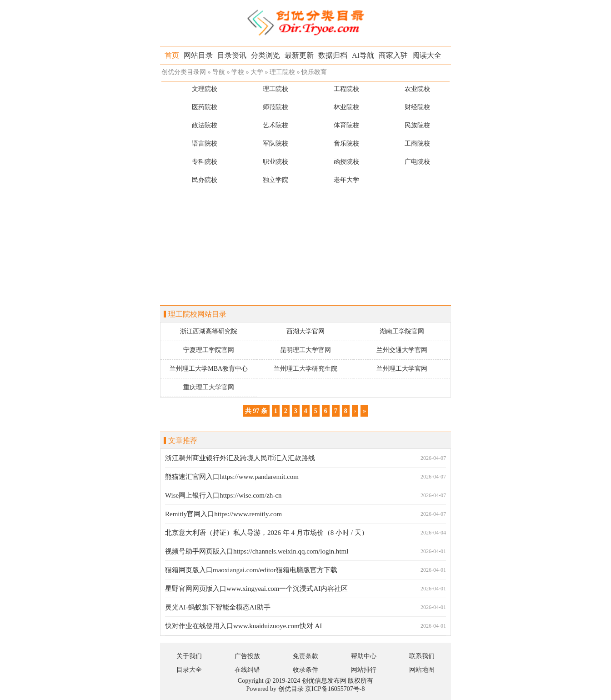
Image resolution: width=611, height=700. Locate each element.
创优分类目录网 (184, 72)
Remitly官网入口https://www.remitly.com (223, 514)
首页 (172, 55)
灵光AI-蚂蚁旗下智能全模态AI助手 (218, 607)
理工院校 (282, 72)
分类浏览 (265, 55)
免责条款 (305, 656)
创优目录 (291, 689)
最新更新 (299, 55)
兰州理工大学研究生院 (305, 369)
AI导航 (363, 55)
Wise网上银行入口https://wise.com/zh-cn (223, 495)
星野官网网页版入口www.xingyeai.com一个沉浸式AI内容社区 (256, 589)
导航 (219, 72)
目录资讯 (232, 55)
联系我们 (422, 656)
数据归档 (333, 55)
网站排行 (364, 670)
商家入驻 (393, 55)
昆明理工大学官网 (305, 350)
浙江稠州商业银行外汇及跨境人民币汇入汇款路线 (240, 458)
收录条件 (305, 670)
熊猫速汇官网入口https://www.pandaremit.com (232, 477)
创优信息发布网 (324, 681)
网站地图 (422, 670)
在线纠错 (247, 670)
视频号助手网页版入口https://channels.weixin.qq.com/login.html (257, 551)
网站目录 (198, 55)
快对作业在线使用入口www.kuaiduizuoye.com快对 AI (243, 626)
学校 (238, 72)
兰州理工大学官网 (402, 369)
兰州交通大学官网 (402, 350)
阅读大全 (427, 55)
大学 (257, 72)
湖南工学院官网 (402, 331)
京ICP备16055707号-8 (335, 689)
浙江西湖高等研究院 (209, 331)
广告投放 (247, 656)
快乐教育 (314, 72)
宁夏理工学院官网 (209, 350)
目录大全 (189, 670)
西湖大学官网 (305, 331)
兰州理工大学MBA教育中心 (209, 369)
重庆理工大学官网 (209, 387)
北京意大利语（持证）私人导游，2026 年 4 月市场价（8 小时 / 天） (267, 533)
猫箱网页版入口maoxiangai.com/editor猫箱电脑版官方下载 (251, 570)
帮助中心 (364, 656)
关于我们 (189, 656)
